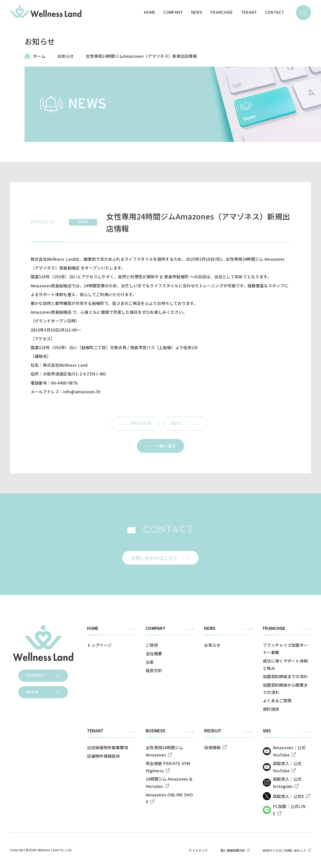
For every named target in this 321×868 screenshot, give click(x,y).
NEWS (197, 13)
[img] (46, 12)
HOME (150, 13)
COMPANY (173, 13)
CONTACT (274, 13)
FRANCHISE (222, 13)
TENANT (249, 13)
